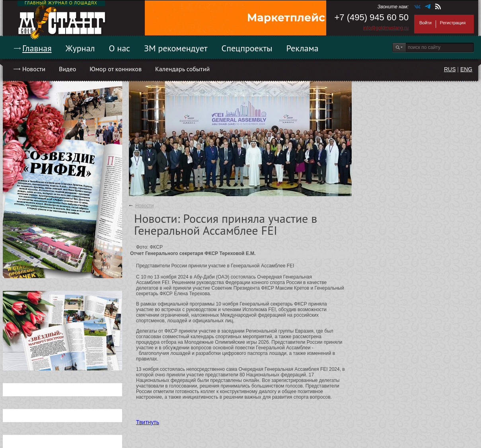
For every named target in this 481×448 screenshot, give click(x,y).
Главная (37, 48)
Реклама (303, 48)
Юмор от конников (116, 69)
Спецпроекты (247, 48)
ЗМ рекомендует (176, 48)
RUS (450, 69)
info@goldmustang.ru (386, 28)
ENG (466, 69)
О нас (119, 48)
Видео (67, 69)
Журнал (80, 48)
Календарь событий (182, 69)
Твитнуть (148, 422)
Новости (34, 69)
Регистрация (453, 23)
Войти (425, 23)
